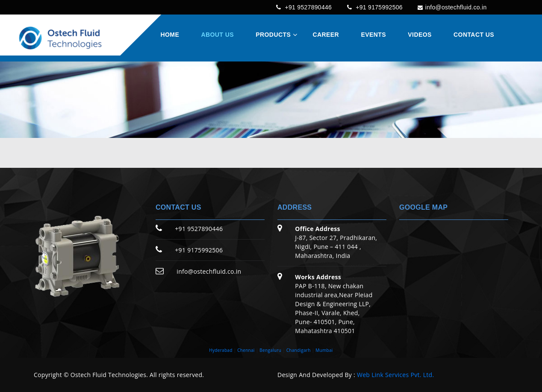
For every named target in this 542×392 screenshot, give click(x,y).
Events (373, 35)
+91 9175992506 (369, 7)
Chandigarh (299, 350)
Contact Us (474, 35)
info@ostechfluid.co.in (449, 7)
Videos (420, 35)
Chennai (246, 350)
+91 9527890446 (296, 7)
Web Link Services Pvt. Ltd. (395, 375)
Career (326, 35)
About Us (217, 35)
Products (273, 35)
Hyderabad (221, 350)
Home (170, 35)
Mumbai (324, 350)
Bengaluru (270, 350)
